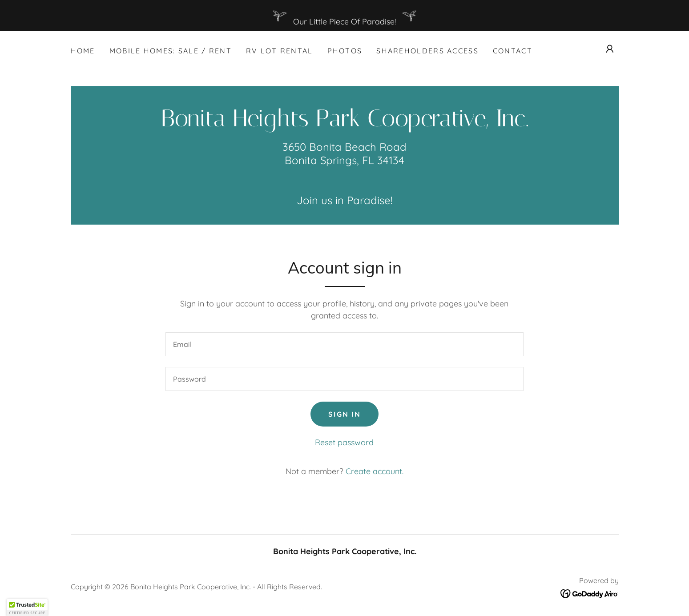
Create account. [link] (375, 471)
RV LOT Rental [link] (280, 51)
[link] (345, 123)
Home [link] (83, 51)
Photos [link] (345, 51)
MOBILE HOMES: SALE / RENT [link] (171, 51)
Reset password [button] (344, 442)
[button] (610, 49)
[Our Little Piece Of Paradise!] (344, 16)
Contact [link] (513, 51)
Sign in (344, 414)
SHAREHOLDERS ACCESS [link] (427, 51)
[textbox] (344, 344)
